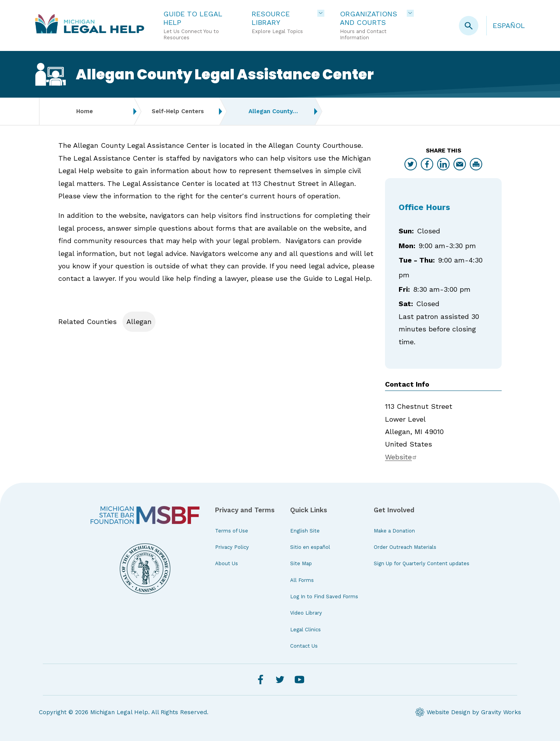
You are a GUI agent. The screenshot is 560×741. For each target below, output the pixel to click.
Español (509, 25)
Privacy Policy (232, 547)
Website (401, 457)
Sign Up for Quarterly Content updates (422, 563)
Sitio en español (310, 547)
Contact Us (304, 646)
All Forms (302, 580)
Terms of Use (232, 531)
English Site (305, 531)
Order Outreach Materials (405, 547)
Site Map (301, 563)
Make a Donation (394, 531)
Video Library (306, 613)
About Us (227, 563)
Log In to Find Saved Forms (324, 596)
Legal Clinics (305, 630)
